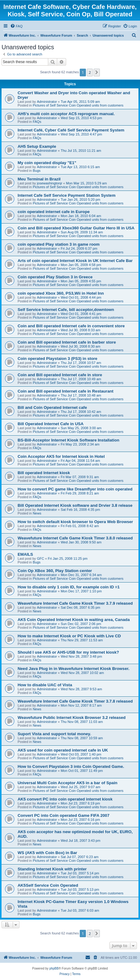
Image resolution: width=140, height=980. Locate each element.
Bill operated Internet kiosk (44, 473)
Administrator (47, 102)
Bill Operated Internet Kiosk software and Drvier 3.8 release (75, 505)
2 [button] (90, 72)
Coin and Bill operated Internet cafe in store (60, 375)
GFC (40, 559)
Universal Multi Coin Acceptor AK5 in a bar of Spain (68, 783)
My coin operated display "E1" (47, 163)
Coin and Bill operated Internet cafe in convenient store (71, 326)
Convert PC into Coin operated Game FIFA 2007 (64, 815)
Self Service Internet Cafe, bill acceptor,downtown (66, 310)
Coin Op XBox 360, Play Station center (55, 571)
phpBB (54, 968)
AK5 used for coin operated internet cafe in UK (63, 750)
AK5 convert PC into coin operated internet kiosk (65, 799)
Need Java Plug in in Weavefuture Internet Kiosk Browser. (74, 669)
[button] (97, 72)
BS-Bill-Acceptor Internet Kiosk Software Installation (68, 440)
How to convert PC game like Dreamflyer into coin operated (75, 489)
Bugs (37, 171)
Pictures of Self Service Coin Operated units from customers (78, 105)
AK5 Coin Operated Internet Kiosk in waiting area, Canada (74, 620)
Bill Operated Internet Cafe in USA (51, 424)
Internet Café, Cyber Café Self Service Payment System (71, 130)
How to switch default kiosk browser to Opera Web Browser (75, 522)
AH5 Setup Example (37, 146)
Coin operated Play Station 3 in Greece (55, 277)
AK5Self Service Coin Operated (48, 885)
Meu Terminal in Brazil (39, 179)
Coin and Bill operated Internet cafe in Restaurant (66, 391)
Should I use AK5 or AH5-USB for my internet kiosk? (68, 652)
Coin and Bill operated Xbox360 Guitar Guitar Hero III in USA (76, 228)
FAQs (37, 122)
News (37, 513)
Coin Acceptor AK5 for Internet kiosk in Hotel (61, 456)
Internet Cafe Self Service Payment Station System (67, 195)
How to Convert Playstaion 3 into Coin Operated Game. (71, 766)
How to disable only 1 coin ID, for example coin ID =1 (69, 587)
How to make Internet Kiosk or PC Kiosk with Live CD (69, 636)
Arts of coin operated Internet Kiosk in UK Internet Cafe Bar (75, 261)
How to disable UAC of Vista (45, 685)
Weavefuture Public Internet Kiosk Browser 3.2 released (72, 718)
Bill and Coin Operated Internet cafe (52, 407)
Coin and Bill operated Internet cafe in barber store (67, 342)
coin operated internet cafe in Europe (54, 212)
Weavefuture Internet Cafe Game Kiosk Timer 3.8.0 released (75, 538)
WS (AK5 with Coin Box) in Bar (47, 853)
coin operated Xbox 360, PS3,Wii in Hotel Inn (61, 293)
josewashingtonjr (49, 183)
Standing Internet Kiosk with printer (52, 869)
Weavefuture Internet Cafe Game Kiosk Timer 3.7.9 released (75, 603)
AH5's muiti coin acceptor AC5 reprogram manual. (66, 114)
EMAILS (25, 554)
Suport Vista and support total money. (54, 734)
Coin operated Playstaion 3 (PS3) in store (57, 359)
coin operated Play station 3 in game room (59, 244)
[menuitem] (16, 26)
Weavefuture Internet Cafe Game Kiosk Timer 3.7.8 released (75, 701)
